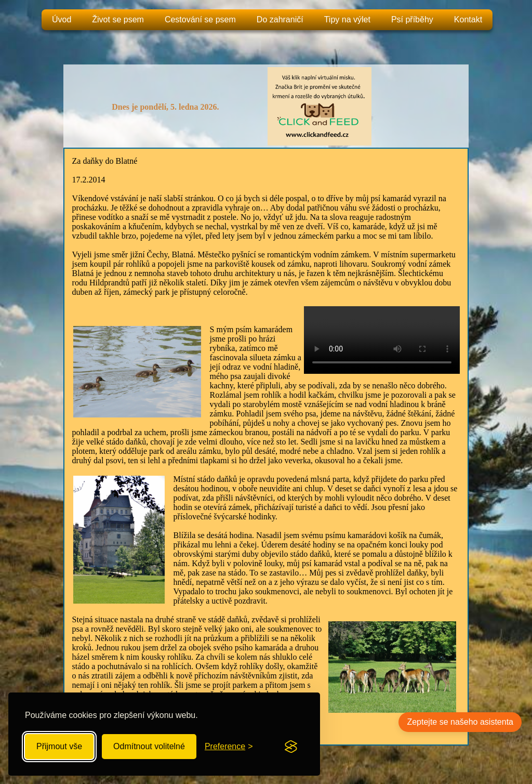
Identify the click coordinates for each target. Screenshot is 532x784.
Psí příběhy (412, 19)
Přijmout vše (59, 746)
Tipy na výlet (347, 19)
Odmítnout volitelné (149, 746)
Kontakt (468, 19)
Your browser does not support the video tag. (382, 340)
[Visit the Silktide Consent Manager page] (291, 747)
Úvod (62, 19)
